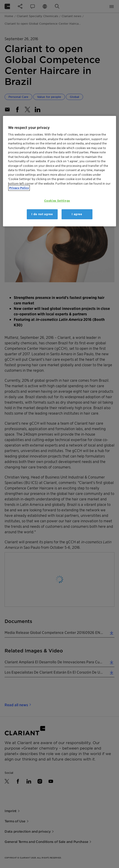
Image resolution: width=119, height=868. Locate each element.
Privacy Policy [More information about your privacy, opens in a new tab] (19, 188)
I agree (77, 214)
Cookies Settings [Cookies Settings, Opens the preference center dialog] (57, 201)
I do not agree (42, 214)
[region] (59, 171)
